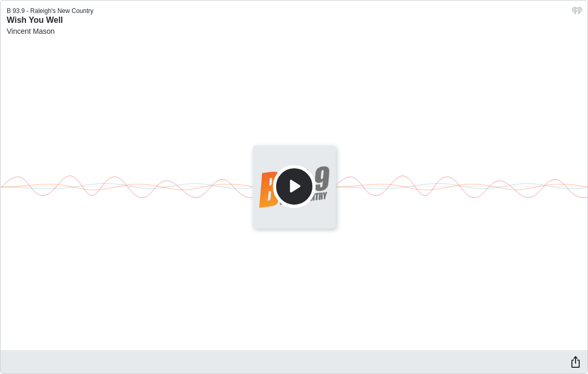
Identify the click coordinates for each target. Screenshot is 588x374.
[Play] (294, 186)
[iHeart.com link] (577, 13)
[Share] (576, 362)
